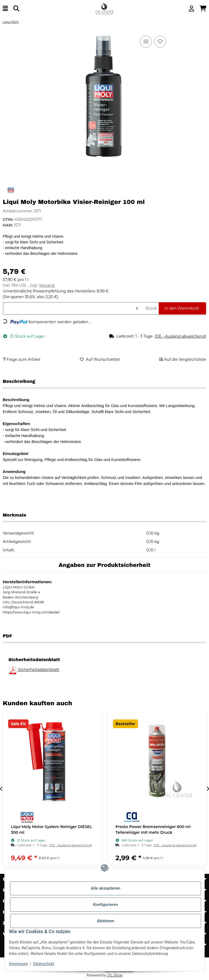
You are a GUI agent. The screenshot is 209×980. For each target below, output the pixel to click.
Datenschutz (44, 964)
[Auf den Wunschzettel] (160, 42)
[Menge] (73, 308)
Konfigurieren (106, 905)
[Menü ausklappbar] (5, 9)
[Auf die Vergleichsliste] (146, 42)
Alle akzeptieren (105, 888)
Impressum (18, 964)
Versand (47, 285)
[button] (191, 9)
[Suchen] (16, 9)
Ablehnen (106, 921)
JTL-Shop (115, 975)
